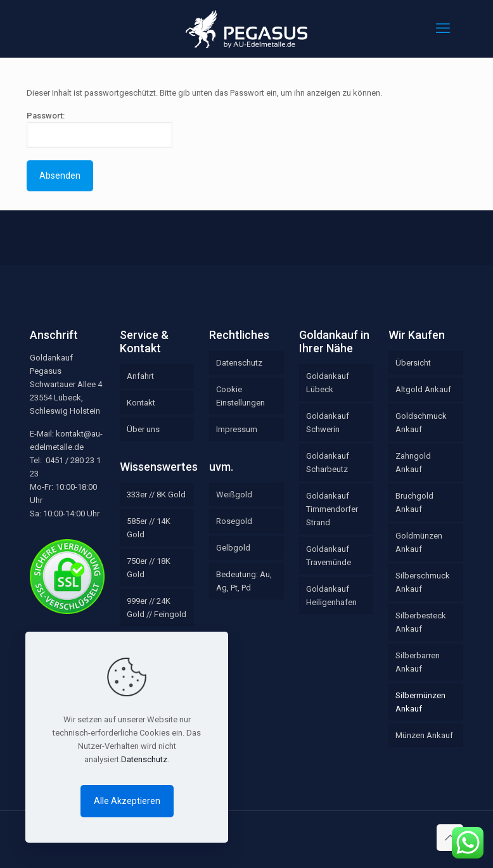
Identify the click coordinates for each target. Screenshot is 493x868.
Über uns (143, 429)
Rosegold (234, 521)
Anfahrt (140, 376)
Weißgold (234, 495)
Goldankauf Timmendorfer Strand (332, 509)
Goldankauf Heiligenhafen (331, 596)
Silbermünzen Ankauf (420, 702)
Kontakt (141, 403)
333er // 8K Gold (156, 495)
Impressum (237, 429)
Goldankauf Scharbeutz (328, 463)
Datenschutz (239, 363)
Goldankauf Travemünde (329, 556)
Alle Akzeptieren (127, 801)
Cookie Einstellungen (240, 396)
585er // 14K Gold (149, 528)
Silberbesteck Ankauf (421, 622)
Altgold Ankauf (423, 389)
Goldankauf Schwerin (328, 423)
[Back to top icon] (450, 838)
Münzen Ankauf (424, 735)
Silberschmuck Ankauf (423, 582)
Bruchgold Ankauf (414, 502)
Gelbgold (233, 548)
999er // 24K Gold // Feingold (157, 608)
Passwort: (99, 129)
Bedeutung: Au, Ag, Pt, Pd (244, 581)
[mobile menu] (443, 29)
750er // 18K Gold (149, 568)
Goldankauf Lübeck (328, 383)
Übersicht (413, 363)
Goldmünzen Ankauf (419, 542)
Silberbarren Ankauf (418, 662)
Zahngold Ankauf (413, 463)
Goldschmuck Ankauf (421, 423)
